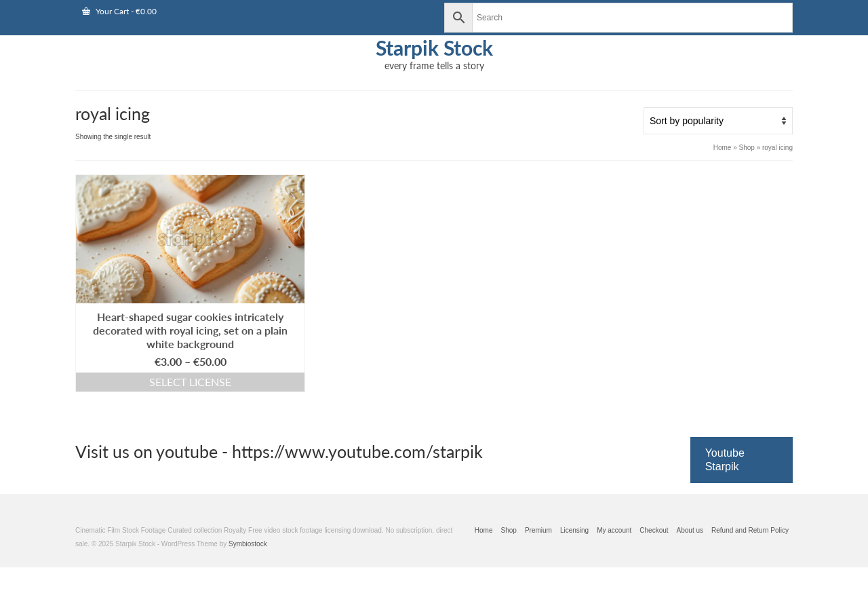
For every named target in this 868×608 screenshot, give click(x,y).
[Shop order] (718, 121)
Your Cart (119, 11)
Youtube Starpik (725, 460)
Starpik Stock (434, 47)
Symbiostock (248, 544)
